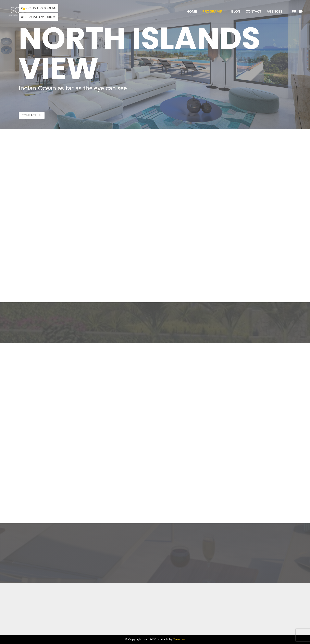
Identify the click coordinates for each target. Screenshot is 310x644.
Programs (212, 12)
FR (294, 12)
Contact (253, 12)
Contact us (32, 115)
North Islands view (139, 53)
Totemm (179, 639)
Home (192, 12)
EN (301, 12)
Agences (274, 12)
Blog (236, 12)
